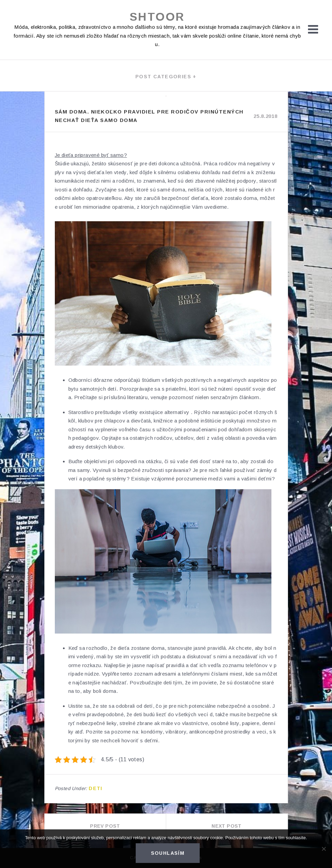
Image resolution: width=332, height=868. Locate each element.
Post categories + (166, 77)
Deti (96, 788)
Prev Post (105, 826)
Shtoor (157, 17)
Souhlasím (168, 853)
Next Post (227, 826)
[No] (324, 849)
